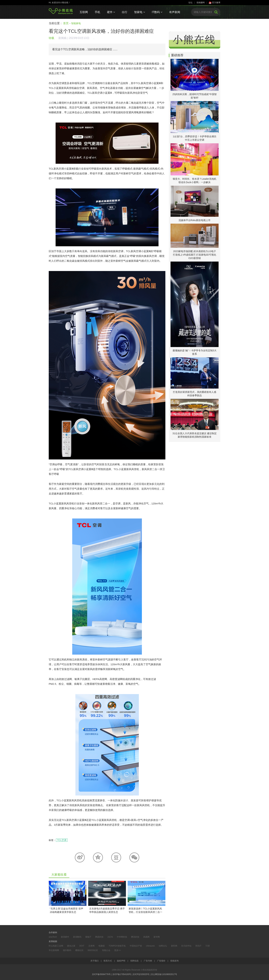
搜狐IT (88, 937)
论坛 (190, 3)
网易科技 (99, 937)
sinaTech (53, 937)
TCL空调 (62, 840)
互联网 (84, 12)
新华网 (157, 937)
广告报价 (161, 961)
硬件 (111, 12)
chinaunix (150, 946)
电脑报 (102, 946)
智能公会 (106, 950)
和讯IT (198, 946)
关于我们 (95, 961)
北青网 (91, 946)
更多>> (118, 950)
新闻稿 (62, 38)
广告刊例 (148, 961)
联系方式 (108, 961)
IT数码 (157, 12)
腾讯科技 (135, 937)
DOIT (82, 946)
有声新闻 (175, 12)
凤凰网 (146, 937)
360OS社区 (93, 950)
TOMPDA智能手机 (117, 946)
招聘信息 (134, 961)
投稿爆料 (201, 3)
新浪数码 (77, 937)
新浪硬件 (65, 937)
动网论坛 (163, 946)
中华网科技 (122, 937)
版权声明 (121, 961)
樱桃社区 (79, 950)
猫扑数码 (67, 950)
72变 (207, 946)
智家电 (139, 12)
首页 (66, 23)
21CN (110, 937)
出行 (125, 12)
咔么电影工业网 (56, 946)
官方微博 (215, 3)
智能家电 (76, 23)
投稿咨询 (174, 961)
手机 (97, 12)
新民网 (174, 946)
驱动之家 (71, 946)
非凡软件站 (186, 946)
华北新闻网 (54, 950)
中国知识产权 (136, 946)
